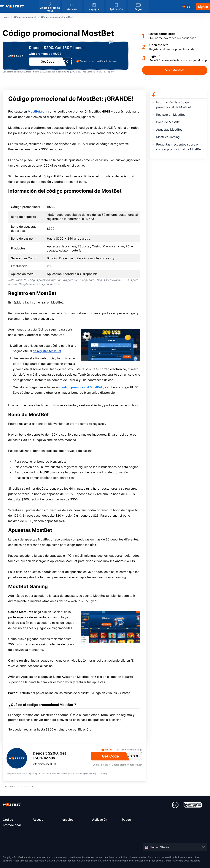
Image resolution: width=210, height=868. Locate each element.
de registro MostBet (47, 351)
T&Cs (105, 72)
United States (159, 847)
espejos (68, 820)
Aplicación (100, 820)
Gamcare (169, 861)
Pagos (126, 820)
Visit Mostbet (175, 70)
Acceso (38, 820)
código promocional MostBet (81, 387)
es (189, 6)
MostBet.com (37, 111)
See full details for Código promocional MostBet (117, 765)
